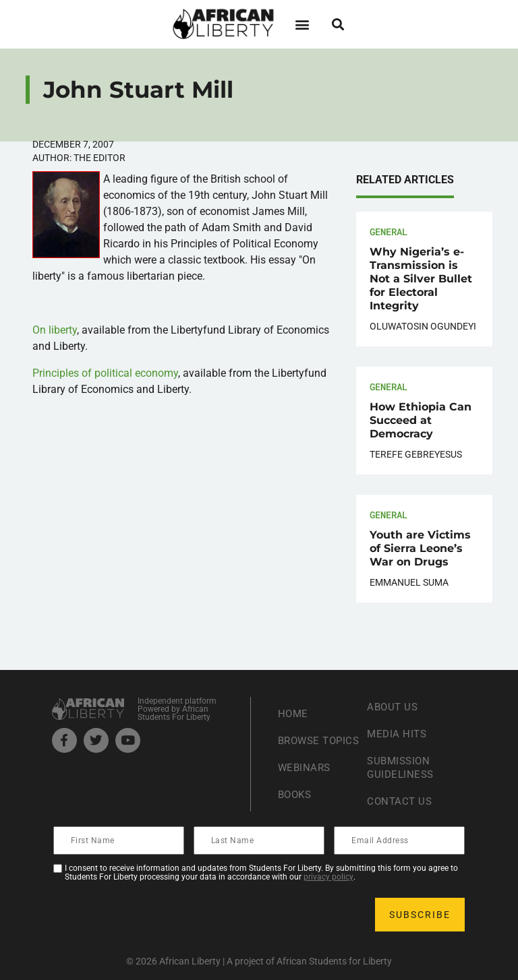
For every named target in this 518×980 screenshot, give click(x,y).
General (388, 232)
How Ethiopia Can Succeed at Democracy (421, 420)
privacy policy (328, 877)
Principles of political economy (105, 373)
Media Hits (398, 734)
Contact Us (401, 801)
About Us (394, 707)
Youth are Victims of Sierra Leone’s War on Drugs (420, 548)
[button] (302, 24)
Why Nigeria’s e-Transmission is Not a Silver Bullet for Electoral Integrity (421, 279)
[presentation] (157, 915)
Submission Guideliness (402, 767)
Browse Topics (300, 740)
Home (294, 707)
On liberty (55, 330)
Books (296, 801)
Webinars (306, 774)
